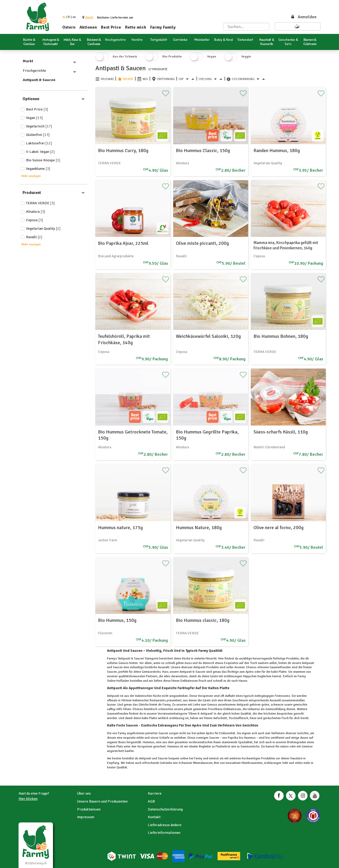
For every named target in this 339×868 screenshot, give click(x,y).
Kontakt (154, 817)
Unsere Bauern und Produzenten (102, 801)
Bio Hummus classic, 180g (203, 620)
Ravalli (34, 237)
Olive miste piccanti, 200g (202, 243)
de (64, 17)
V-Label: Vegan (40, 152)
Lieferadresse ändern (165, 825)
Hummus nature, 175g (120, 528)
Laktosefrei (39, 143)
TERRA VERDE (40, 203)
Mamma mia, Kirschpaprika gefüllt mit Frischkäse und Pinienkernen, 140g (286, 245)
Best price (37, 109)
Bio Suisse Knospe (43, 160)
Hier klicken (28, 799)
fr (69, 17)
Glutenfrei (38, 135)
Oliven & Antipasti (201, 714)
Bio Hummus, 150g (117, 620)
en (74, 17)
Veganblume (38, 169)
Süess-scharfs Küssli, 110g (281, 432)
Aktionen (88, 27)
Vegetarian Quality (43, 229)
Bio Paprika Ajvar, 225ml (123, 243)
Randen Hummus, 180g (277, 150)
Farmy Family (163, 27)
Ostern (69, 27)
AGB (151, 801)
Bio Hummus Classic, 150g (203, 150)
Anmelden (304, 17)
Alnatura (36, 212)
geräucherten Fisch (276, 718)
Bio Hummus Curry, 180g (123, 150)
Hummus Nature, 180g (199, 528)
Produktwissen (89, 809)
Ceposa (35, 220)
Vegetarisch (39, 126)
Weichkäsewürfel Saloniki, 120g (208, 336)
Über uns (84, 793)
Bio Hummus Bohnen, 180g (281, 336)
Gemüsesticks (250, 747)
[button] (89, 17)
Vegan (34, 118)
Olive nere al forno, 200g (278, 528)
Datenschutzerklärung (165, 809)
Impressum (86, 817)
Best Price (111, 27)
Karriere (155, 793)
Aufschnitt (220, 718)
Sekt (285, 763)
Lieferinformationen (164, 833)
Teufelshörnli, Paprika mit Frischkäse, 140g (124, 339)
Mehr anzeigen (31, 176)
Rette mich (136, 27)
